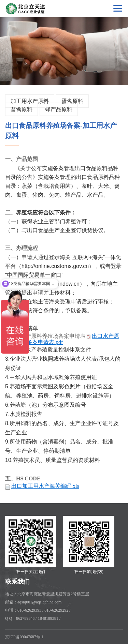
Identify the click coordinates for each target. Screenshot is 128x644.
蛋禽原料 (72, 101)
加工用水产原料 (30, 101)
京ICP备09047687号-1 (24, 637)
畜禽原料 (22, 109)
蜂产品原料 (59, 109)
